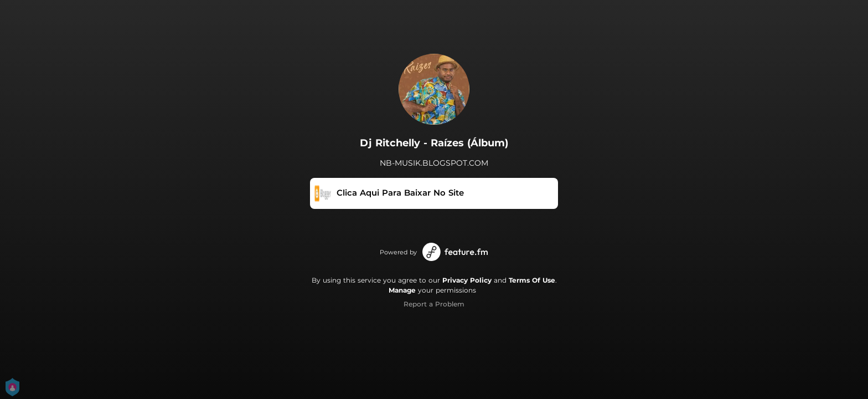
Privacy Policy (467, 280)
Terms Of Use (532, 280)
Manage (402, 290)
